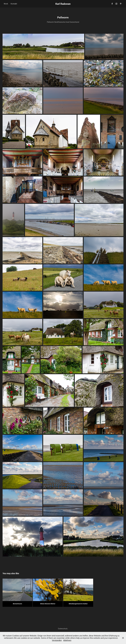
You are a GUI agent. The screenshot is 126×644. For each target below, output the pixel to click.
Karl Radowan (63, 4)
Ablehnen (67, 640)
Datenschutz (63, 629)
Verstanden (57, 640)
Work (6, 4)
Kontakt (14, 4)
